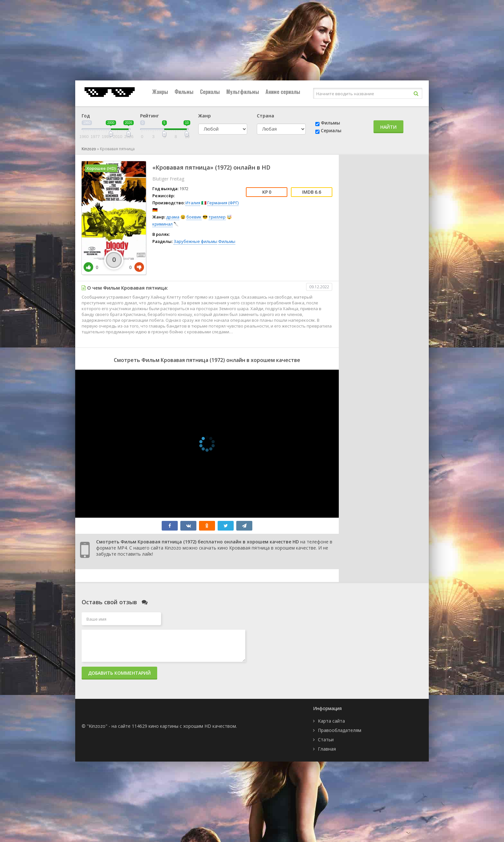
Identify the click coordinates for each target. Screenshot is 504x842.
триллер (217, 217)
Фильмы (184, 92)
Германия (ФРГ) (223, 203)
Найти (388, 127)
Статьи (326, 740)
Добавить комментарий (119, 673)
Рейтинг (149, 116)
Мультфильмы (243, 92)
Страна (265, 116)
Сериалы (210, 92)
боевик (194, 217)
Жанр (205, 116)
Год (86, 116)
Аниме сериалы (283, 92)
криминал (162, 224)
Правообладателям (340, 730)
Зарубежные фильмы (195, 241)
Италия (193, 203)
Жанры (160, 92)
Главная (327, 749)
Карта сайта (331, 721)
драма (173, 217)
